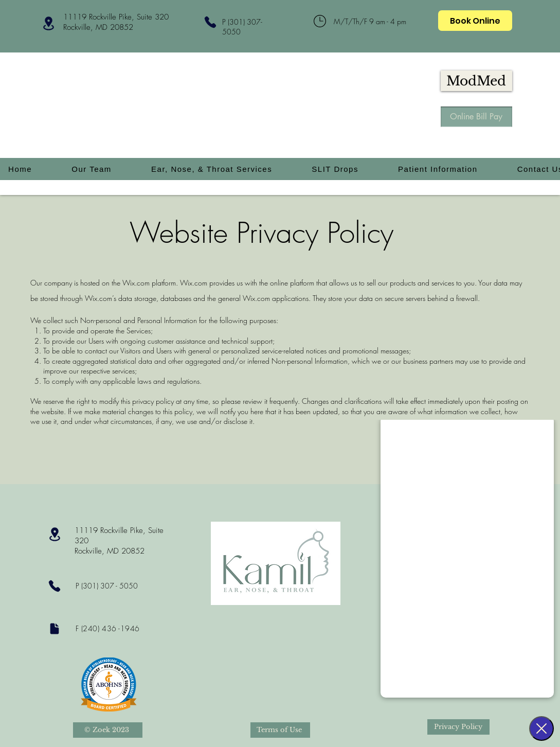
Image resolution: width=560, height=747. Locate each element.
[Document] (55, 628)
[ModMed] (476, 81)
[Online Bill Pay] (476, 117)
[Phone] (211, 22)
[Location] (49, 23)
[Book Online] (475, 21)
